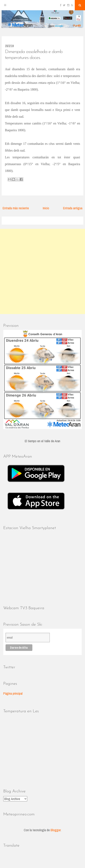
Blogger (56, 830)
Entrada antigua (73, 208)
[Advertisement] (42, 271)
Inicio (46, 208)
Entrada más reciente (16, 208)
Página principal (13, 693)
